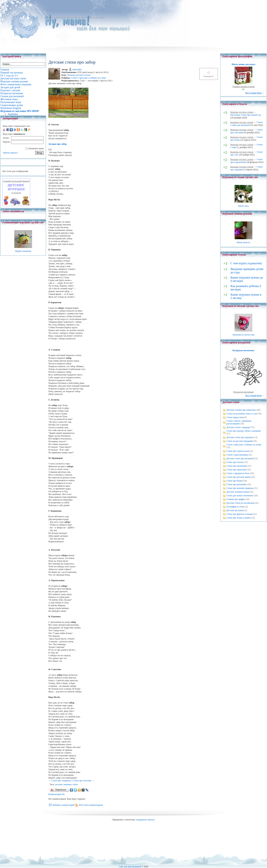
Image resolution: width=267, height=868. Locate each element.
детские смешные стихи (66, 784)
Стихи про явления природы (240, 488)
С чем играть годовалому (246, 263)
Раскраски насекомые (243, 392)
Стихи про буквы (235, 481)
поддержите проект (145, 820)
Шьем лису (243, 206)
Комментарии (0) (56, 794)
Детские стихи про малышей (240, 458)
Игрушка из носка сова (244, 335)
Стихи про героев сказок (238, 451)
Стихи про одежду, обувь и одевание (244, 431)
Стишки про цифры (236, 499)
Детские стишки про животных (241, 410)
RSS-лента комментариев (91, 805)
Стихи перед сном (235, 417)
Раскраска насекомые (243, 350)
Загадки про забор (58, 144)
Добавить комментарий (64, 805)
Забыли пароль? (10, 153)
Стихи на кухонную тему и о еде (242, 414)
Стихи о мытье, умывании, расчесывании (239, 422)
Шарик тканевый (23, 251)
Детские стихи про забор (93, 17)
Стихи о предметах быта (238, 473)
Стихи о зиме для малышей (246, 124)
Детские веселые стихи (67, 17)
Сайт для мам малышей (130, 867)
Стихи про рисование (236, 484)
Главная (49, 17)
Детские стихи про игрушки (240, 437)
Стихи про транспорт (236, 470)
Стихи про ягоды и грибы (238, 518)
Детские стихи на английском (240, 503)
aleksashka (77, 69)
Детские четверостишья (238, 492)
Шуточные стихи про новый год (245, 115)
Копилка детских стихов (79, 75)
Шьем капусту (243, 242)
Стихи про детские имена (238, 477)
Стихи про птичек (235, 462)
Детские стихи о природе (238, 427)
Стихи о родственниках (237, 455)
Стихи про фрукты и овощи (239, 514)
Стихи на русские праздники (240, 441)
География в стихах (236, 507)
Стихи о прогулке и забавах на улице (88, 78)
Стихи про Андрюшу (61, 781)
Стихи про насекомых (237, 466)
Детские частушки (235, 510)
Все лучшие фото (254, 93)
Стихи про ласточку (82, 781)
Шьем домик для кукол (243, 64)
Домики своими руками (243, 87)
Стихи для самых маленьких (240, 496)
